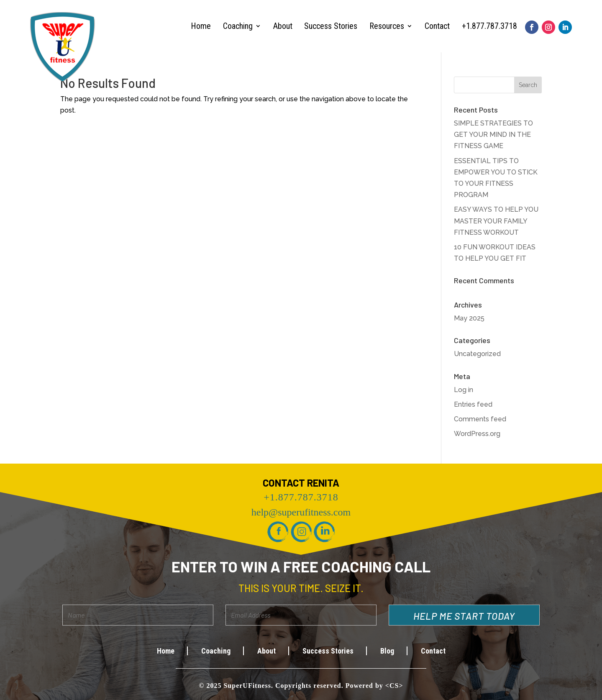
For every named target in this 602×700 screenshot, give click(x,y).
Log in (464, 390)
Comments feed (480, 419)
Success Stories (331, 26)
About (283, 26)
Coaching (238, 26)
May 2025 (469, 318)
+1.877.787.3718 (489, 26)
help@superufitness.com (301, 512)
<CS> (394, 686)
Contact (437, 26)
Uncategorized (477, 354)
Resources (387, 26)
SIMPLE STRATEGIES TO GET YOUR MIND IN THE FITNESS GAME (493, 135)
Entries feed (473, 404)
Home (201, 26)
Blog (387, 651)
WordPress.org (477, 434)
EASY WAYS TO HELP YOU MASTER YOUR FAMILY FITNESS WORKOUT (496, 221)
